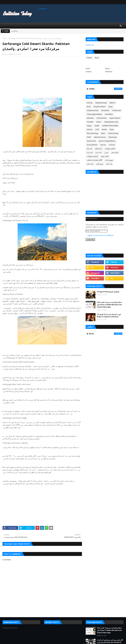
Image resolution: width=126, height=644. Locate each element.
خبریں (106, 152)
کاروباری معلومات (92, 156)
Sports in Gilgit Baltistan (107, 141)
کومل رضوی (105, 156)
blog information (100, 107)
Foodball (90, 122)
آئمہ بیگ (89, 149)
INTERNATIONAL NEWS (110, 126)
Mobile (104, 130)
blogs (110, 107)
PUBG (89, 137)
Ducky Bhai (109, 114)
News (103, 133)
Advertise (109, 72)
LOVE (97, 130)
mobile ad (43, 9)
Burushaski (105, 110)
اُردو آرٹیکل (98, 149)
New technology (92, 133)
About (107, 68)
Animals (90, 103)
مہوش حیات (109, 160)
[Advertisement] (42, 76)
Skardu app (113, 137)
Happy (89, 126)
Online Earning (113, 133)
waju (6, 54)
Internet (90, 130)
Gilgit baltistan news (111, 122)
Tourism (112, 145)
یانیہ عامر (109, 164)
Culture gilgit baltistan (94, 114)
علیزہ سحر (115, 152)
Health (97, 126)
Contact (88, 72)
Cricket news (116, 110)
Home (5, 38)
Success (103, 145)
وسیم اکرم (100, 164)
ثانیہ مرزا (90, 152)
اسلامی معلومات (110, 149)
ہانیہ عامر (90, 164)
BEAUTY (113, 103)
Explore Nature (115, 118)
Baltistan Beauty (101, 103)
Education (90, 118)
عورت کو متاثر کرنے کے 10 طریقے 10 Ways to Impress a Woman (109, 316)
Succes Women (92, 145)
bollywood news (93, 110)
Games (89, 58)
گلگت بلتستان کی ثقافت (94, 160)
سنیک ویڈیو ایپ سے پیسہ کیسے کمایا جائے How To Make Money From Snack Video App (109, 305)
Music (97, 58)
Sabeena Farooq (100, 137)
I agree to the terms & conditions (100, 235)
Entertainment (102, 118)
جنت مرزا (99, 152)
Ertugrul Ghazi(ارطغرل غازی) (108, 292)
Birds (89, 107)
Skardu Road (91, 141)
